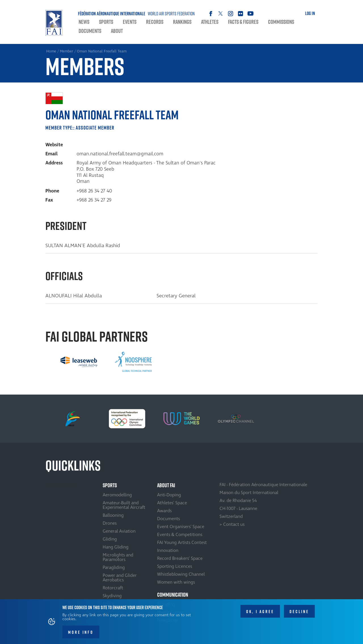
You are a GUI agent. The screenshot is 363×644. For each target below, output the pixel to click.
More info (81, 633)
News (84, 22)
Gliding (110, 539)
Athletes (210, 22)
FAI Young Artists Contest (182, 543)
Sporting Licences (175, 566)
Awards (164, 511)
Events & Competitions (180, 535)
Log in (310, 13)
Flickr (240, 13)
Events (130, 22)
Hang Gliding (116, 547)
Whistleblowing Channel (181, 574)
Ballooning (113, 515)
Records (155, 22)
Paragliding (114, 567)
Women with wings (176, 582)
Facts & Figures (243, 22)
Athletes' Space (172, 503)
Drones (110, 523)
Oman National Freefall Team (102, 51)
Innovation (168, 550)
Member (67, 51)
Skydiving (112, 596)
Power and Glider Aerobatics (120, 578)
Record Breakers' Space (180, 558)
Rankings (182, 22)
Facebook (211, 13)
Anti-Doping (169, 495)
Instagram (230, 13)
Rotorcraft (113, 588)
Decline (299, 612)
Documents (90, 31)
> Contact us (232, 524)
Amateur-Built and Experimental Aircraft (124, 505)
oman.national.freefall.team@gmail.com (120, 154)
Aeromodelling (117, 495)
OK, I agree (260, 612)
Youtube (250, 13)
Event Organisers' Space (181, 527)
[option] (79, 362)
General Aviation (119, 531)
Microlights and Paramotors (118, 557)
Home (54, 23)
